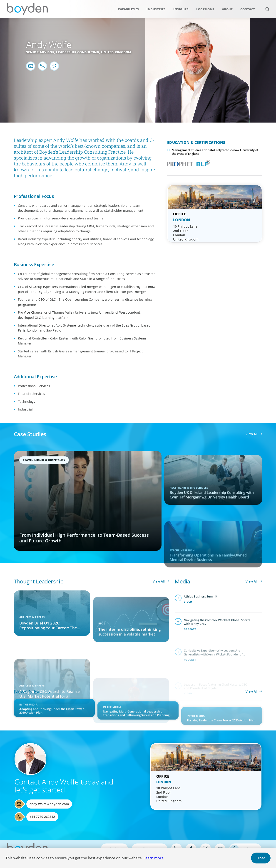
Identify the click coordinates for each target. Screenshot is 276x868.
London (182, 220)
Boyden (27, 9)
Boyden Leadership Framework (202, 163)
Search (265, 7)
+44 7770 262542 (42, 817)
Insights (181, 9)
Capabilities (128, 9)
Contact (248, 9)
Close (261, 858)
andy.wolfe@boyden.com (49, 804)
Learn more (154, 858)
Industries (156, 9)
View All (252, 434)
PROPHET (179, 163)
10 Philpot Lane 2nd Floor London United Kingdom (186, 233)
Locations (205, 9)
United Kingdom (116, 52)
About (227, 9)
